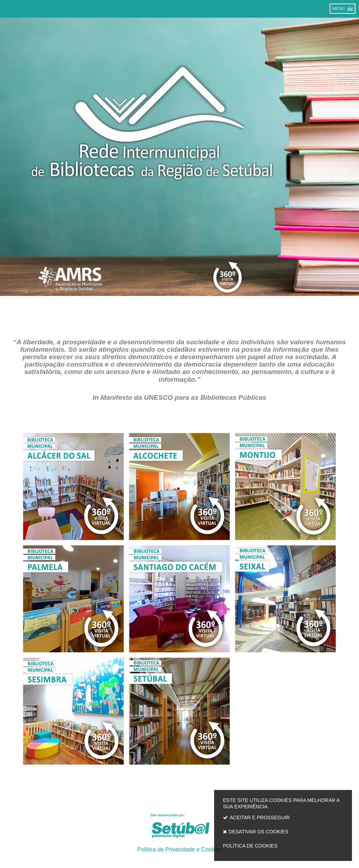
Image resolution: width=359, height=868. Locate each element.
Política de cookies (250, 846)
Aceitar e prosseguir (260, 818)
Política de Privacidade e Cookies (179, 849)
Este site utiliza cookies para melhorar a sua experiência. (283, 825)
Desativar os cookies (258, 832)
